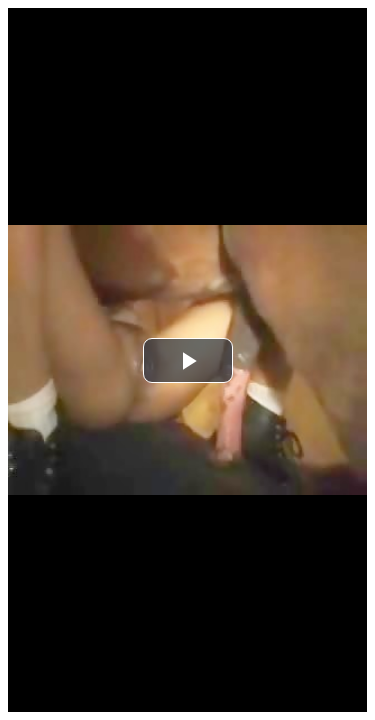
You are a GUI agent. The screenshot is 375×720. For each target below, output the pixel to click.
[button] (188, 360)
